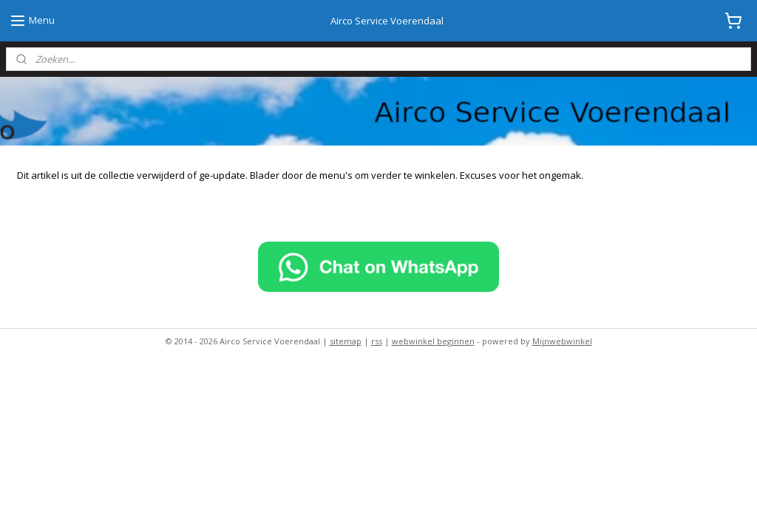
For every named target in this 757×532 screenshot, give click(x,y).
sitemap (346, 341)
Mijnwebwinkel (562, 341)
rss (377, 341)
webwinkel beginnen (433, 341)
